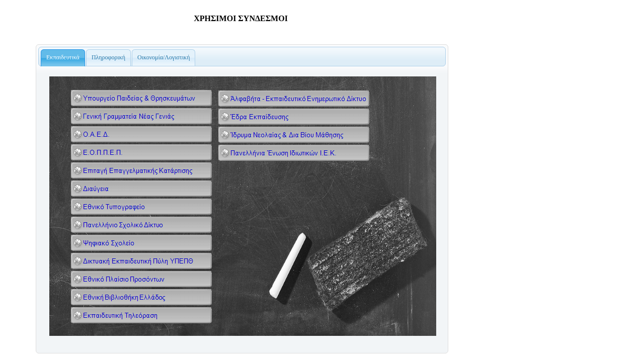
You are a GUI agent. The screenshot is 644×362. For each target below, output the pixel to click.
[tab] (63, 58)
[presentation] (63, 58)
